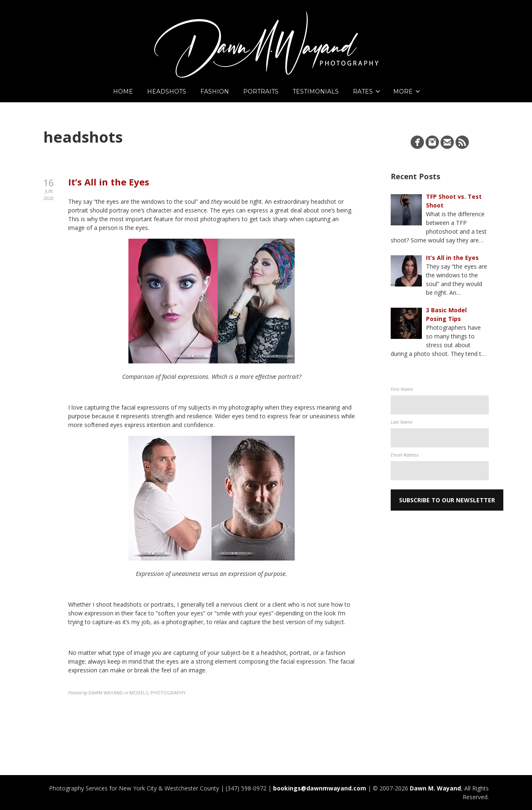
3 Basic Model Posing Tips (446, 314)
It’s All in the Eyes (109, 182)
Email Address (405, 455)
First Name (402, 389)
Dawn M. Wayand (435, 788)
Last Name (401, 422)
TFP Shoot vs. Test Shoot (454, 201)
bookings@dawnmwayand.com (320, 788)
